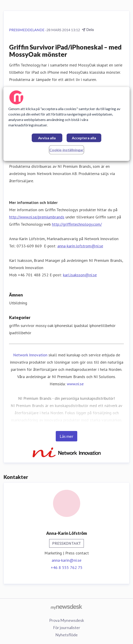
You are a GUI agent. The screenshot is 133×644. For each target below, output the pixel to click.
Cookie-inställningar (66, 150)
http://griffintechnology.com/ (77, 224)
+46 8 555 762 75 (67, 567)
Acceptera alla (84, 138)
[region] (67, 124)
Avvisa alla (47, 138)
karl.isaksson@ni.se (80, 275)
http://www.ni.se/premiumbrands (37, 217)
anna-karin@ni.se (66, 560)
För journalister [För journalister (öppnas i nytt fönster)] (67, 627)
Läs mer (66, 436)
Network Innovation (30, 355)
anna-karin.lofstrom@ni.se (80, 246)
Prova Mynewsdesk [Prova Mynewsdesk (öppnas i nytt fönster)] (67, 620)
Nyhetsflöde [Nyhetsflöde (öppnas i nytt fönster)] (66, 635)
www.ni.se (75, 384)
